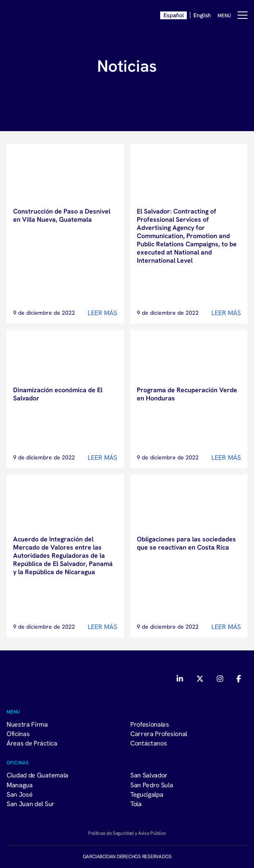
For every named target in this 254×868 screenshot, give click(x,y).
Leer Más (102, 313)
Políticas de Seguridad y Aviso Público (127, 833)
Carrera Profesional (159, 734)
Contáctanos (149, 743)
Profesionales (150, 724)
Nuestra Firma (27, 724)
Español (173, 15)
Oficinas (18, 734)
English (202, 15)
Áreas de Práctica (32, 743)
